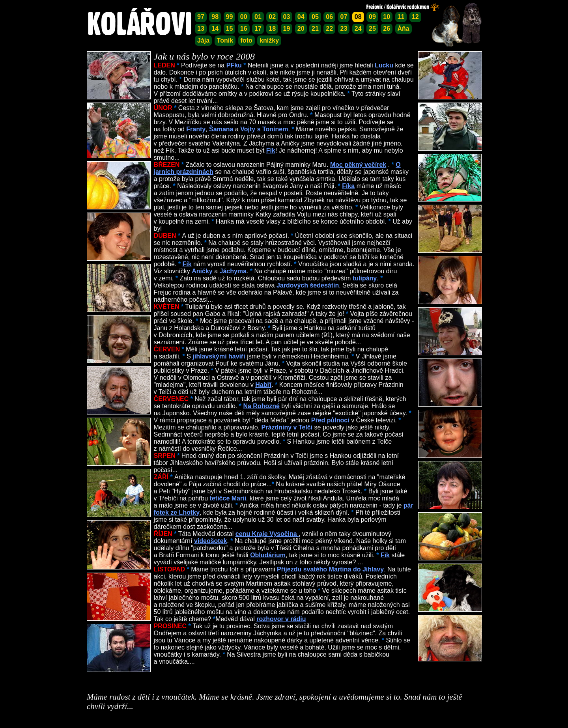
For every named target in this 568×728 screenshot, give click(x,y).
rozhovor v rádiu (281, 619)
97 (201, 17)
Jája (203, 40)
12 (415, 17)
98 (215, 17)
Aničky (203, 271)
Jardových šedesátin (308, 285)
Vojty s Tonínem (264, 129)
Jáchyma (233, 271)
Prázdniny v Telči (287, 427)
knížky (269, 40)
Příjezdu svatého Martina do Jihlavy (330, 569)
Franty (196, 129)
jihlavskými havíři (219, 356)
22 (329, 29)
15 (230, 29)
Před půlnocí (331, 420)
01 (258, 17)
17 (258, 29)
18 (272, 29)
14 (215, 29)
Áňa (404, 29)
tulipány (365, 278)
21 (315, 29)
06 (329, 17)
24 (358, 29)
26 (387, 29)
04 (301, 17)
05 (315, 17)
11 (401, 17)
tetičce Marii (228, 498)
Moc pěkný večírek (358, 165)
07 (344, 17)
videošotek (211, 541)
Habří (263, 385)
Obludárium (268, 555)
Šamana (221, 129)
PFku (234, 65)
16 (244, 29)
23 (344, 29)
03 (287, 17)
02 (272, 17)
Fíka (348, 186)
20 (301, 29)
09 (372, 17)
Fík (271, 150)
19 (287, 29)
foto (247, 40)
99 (230, 17)
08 (358, 17)
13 (201, 29)
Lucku (384, 65)
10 (387, 17)
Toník (225, 40)
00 (244, 17)
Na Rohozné (261, 406)
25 (372, 29)
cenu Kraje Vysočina (267, 534)
